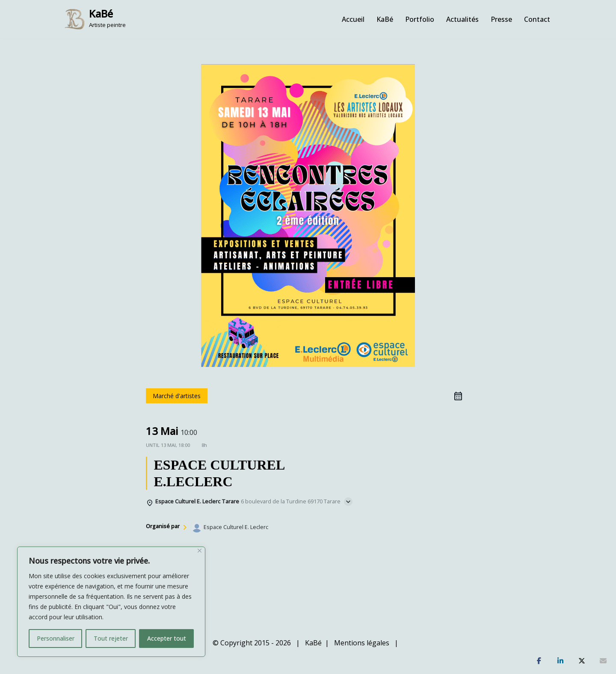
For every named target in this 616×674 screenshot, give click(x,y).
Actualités (462, 19)
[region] (111, 602)
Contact (537, 19)
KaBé (385, 19)
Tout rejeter (111, 638)
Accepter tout (167, 638)
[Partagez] (539, 661)
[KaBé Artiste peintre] (95, 19)
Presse (501, 19)
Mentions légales (362, 643)
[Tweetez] (582, 661)
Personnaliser (56, 638)
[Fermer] (200, 551)
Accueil (353, 19)
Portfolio (420, 19)
